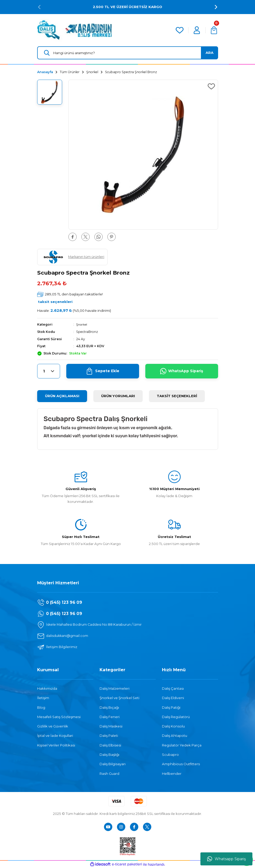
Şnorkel (82, 324)
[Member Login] (197, 30)
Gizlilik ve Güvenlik (53, 726)
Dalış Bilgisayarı (113, 764)
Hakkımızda (47, 688)
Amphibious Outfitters (181, 764)
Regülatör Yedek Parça (182, 745)
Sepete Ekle (103, 371)
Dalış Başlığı (109, 755)
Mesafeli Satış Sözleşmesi (59, 717)
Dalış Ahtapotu (175, 736)
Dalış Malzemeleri (115, 688)
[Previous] (39, 7)
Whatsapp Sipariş (227, 859)
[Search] (128, 53)
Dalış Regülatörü (176, 717)
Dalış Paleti (109, 736)
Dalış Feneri (110, 717)
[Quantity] (49, 371)
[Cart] (214, 30)
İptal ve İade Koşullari (55, 736)
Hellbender (172, 773)
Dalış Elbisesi (110, 745)
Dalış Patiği (171, 707)
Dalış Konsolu (173, 726)
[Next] (216, 7)
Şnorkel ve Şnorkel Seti (119, 698)
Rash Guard (109, 773)
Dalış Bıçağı (109, 707)
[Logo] (75, 30)
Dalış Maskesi (111, 726)
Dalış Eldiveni (173, 698)
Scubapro (170, 755)
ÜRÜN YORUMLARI (118, 396)
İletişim (43, 698)
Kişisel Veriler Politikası (56, 745)
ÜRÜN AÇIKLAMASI (62, 396)
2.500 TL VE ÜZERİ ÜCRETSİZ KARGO (127, 7)
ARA (210, 53)
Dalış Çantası (173, 688)
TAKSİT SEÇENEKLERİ (177, 396)
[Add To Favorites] (211, 86)
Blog (41, 707)
